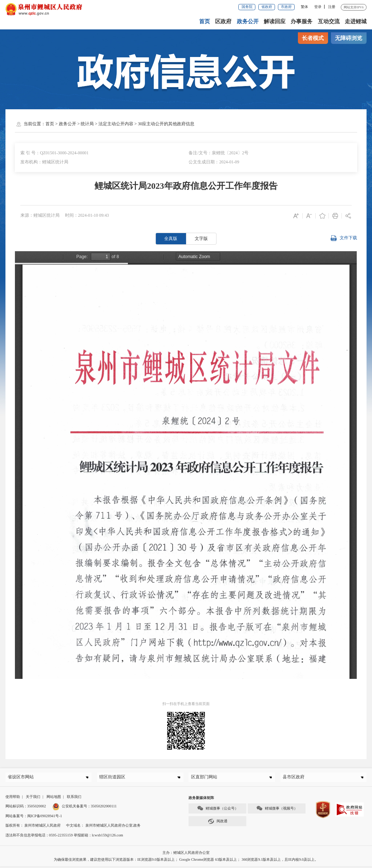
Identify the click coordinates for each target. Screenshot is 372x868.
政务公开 (248, 21)
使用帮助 (13, 798)
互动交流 (329, 21)
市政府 (286, 7)
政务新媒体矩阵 (201, 800)
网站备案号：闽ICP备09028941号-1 (34, 818)
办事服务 (302, 21)
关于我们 (33, 798)
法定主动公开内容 (116, 124)
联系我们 (74, 798)
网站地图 (54, 798)
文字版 (201, 239)
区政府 (224, 21)
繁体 (304, 7)
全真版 (171, 239)
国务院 (247, 7)
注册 (332, 7)
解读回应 (275, 21)
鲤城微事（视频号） (277, 810)
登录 (318, 7)
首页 (205, 21)
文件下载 (343, 238)
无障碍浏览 (349, 38)
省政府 (267, 7)
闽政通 (218, 823)
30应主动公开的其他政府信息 (166, 124)
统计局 (87, 124)
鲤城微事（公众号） (218, 810)
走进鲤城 (356, 21)
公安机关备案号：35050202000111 (84, 808)
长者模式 (313, 38)
